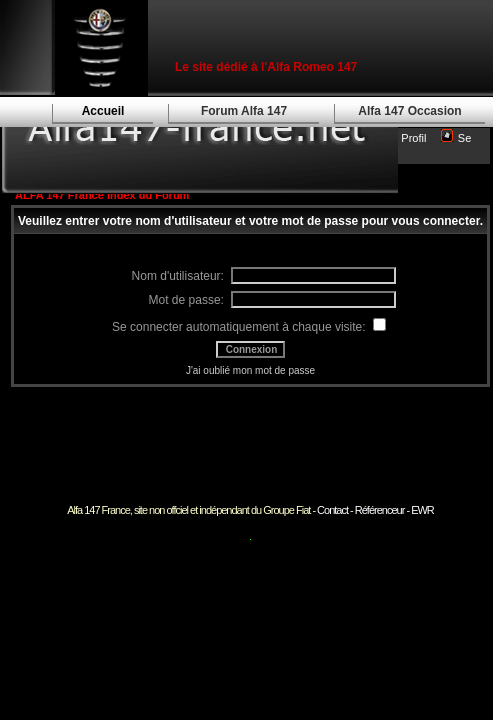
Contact (332, 510)
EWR (422, 510)
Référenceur (380, 510)
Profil (413, 138)
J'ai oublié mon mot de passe (250, 370)
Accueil (103, 111)
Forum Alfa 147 (244, 111)
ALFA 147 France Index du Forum (102, 195)
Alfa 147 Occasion (409, 111)
